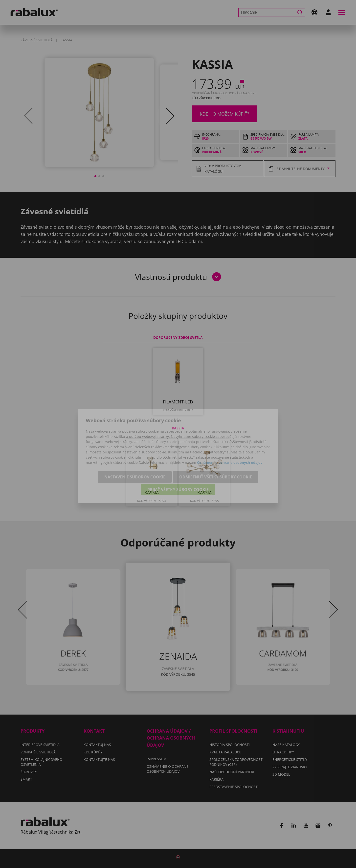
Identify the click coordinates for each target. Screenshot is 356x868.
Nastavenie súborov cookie (135, 455)
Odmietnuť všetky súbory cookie (216, 455)
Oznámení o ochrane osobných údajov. (230, 440)
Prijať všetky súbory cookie (178, 468)
